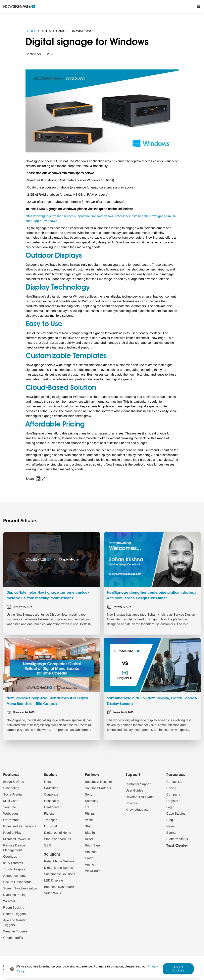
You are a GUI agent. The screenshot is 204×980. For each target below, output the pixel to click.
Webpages (11, 814)
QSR (48, 845)
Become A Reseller (98, 782)
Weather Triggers (15, 931)
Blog (170, 820)
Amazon (91, 852)
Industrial (51, 826)
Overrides (10, 857)
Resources (176, 775)
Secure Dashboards (17, 882)
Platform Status (177, 839)
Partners (92, 775)
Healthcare (52, 807)
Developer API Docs (140, 797)
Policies (131, 803)
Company (173, 794)
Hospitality (51, 801)
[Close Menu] (198, 6)
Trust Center (177, 846)
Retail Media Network (59, 861)
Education (51, 788)
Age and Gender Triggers (15, 923)
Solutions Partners (98, 788)
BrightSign (92, 845)
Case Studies (176, 814)
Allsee (89, 839)
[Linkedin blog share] (38, 479)
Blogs (31, 31)
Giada (89, 858)
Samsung (92, 801)
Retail (48, 782)
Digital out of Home (58, 833)
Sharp (89, 826)
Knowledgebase (137, 810)
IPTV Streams (13, 863)
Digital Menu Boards (58, 868)
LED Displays (54, 880)
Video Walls (52, 893)
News (170, 826)
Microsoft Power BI (16, 839)
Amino (89, 864)
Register (172, 801)
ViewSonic (93, 871)
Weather (9, 901)
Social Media (12, 794)
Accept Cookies (178, 969)
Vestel (89, 820)
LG (87, 807)
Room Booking (14, 907)
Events (171, 833)
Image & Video (14, 782)
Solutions (52, 855)
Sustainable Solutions (60, 874)
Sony (89, 794)
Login (170, 807)
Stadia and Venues (57, 839)
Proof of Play (12, 833)
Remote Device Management (14, 848)
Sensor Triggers (14, 914)
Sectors (51, 775)
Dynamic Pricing (15, 895)
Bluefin (90, 833)
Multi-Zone (11, 801)
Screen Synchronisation (20, 888)
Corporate (51, 794)
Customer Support (138, 784)
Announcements (15, 876)
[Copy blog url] (44, 479)
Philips (90, 814)
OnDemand (11, 820)
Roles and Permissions (20, 826)
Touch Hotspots (14, 869)
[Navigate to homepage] (19, 6)
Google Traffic (13, 938)
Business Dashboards (60, 887)
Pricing (171, 788)
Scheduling (11, 788)
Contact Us (174, 782)
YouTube (10, 807)
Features (11, 775)
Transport (51, 820)
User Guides (134, 790)
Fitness (49, 814)
